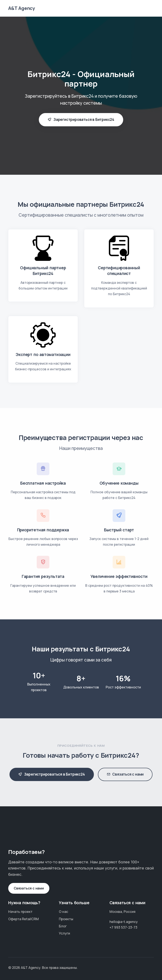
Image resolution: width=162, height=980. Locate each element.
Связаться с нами (125, 774)
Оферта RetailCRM (24, 919)
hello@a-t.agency (124, 922)
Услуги (64, 933)
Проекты (66, 919)
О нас (63, 912)
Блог (63, 926)
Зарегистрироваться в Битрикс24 (81, 120)
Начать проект (20, 912)
